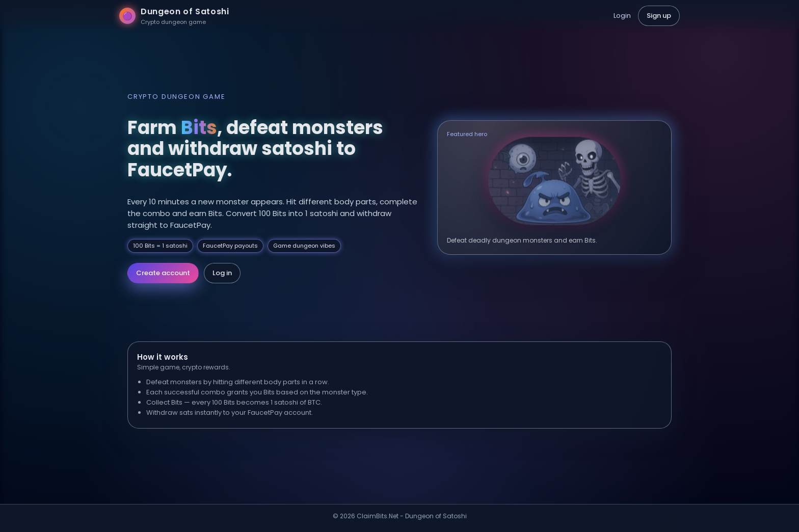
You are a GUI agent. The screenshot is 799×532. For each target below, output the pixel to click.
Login (622, 16)
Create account (163, 273)
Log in (222, 273)
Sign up (659, 16)
